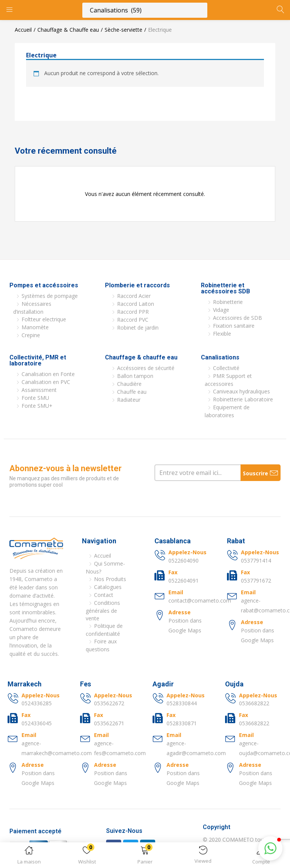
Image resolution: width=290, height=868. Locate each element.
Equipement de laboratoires (227, 411)
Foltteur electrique (44, 319)
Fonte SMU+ (37, 406)
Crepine (31, 335)
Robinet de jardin (138, 328)
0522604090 (184, 560)
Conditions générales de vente (103, 611)
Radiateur (129, 400)
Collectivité (226, 368)
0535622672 (109, 703)
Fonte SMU (35, 398)
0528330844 (182, 703)
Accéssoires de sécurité (146, 368)
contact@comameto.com (200, 601)
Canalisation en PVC (46, 382)
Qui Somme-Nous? (105, 567)
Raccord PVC (133, 320)
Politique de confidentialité (104, 630)
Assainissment (39, 390)
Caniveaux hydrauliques (241, 391)
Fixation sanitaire (234, 326)
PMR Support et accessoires (228, 380)
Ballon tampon (135, 376)
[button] (145, 856)
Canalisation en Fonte (48, 374)
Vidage (221, 310)
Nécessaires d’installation (32, 308)
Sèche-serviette (123, 30)
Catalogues (108, 587)
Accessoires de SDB (238, 318)
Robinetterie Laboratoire (243, 399)
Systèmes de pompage (50, 296)
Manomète (35, 327)
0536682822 (254, 703)
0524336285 (37, 703)
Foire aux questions (101, 645)
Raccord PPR (133, 312)
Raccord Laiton (136, 304)
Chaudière (129, 384)
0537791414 (256, 560)
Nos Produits (110, 579)
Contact (104, 595)
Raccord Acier (134, 296)
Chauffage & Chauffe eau (68, 30)
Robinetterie (228, 302)
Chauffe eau (132, 392)
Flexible (222, 334)
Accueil (23, 30)
